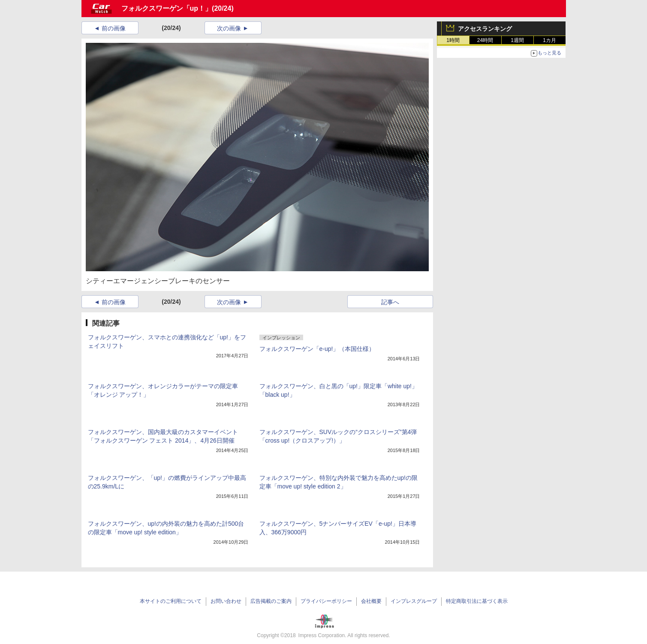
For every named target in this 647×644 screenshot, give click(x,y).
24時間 (485, 40)
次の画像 (229, 28)
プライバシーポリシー (326, 601)
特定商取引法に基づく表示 (477, 601)
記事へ (390, 302)
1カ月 (549, 40)
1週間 (517, 40)
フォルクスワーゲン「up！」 (167, 8)
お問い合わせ (226, 601)
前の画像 (114, 28)
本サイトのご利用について (171, 601)
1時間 (453, 40)
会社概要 (371, 601)
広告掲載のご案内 (271, 601)
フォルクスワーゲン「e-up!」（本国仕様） (317, 349)
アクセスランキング (485, 29)
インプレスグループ (414, 601)
